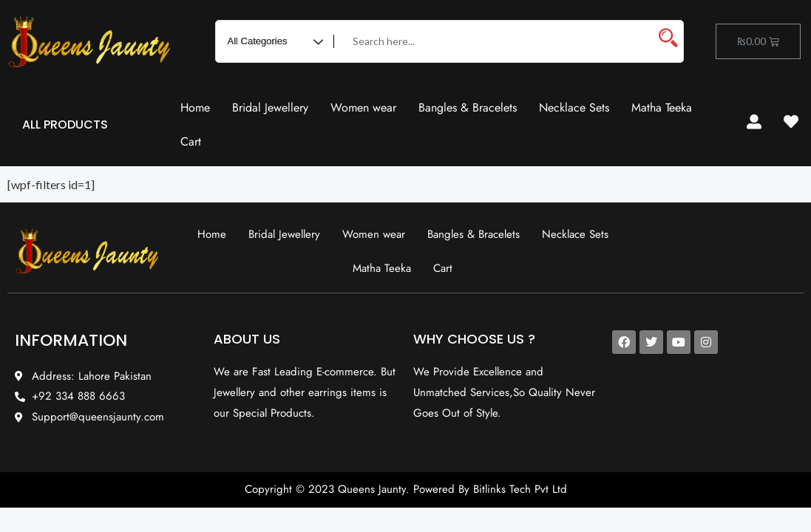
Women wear (363, 108)
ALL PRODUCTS (65, 125)
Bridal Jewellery (270, 108)
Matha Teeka (662, 108)
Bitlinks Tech (502, 489)
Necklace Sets (574, 108)
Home (195, 108)
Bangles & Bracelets (468, 108)
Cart (191, 141)
